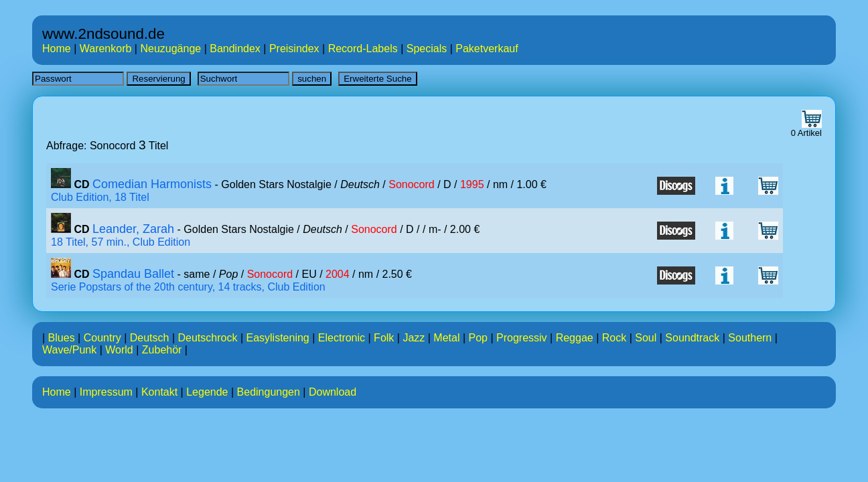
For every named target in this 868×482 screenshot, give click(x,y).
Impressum (106, 392)
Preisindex (294, 49)
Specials (427, 49)
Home (57, 49)
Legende (207, 392)
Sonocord (412, 184)
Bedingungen (269, 392)
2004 (338, 274)
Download (333, 392)
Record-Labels (363, 49)
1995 (472, 184)
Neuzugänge (170, 49)
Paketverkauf (487, 49)
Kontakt (159, 392)
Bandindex (235, 49)
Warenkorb (106, 49)
